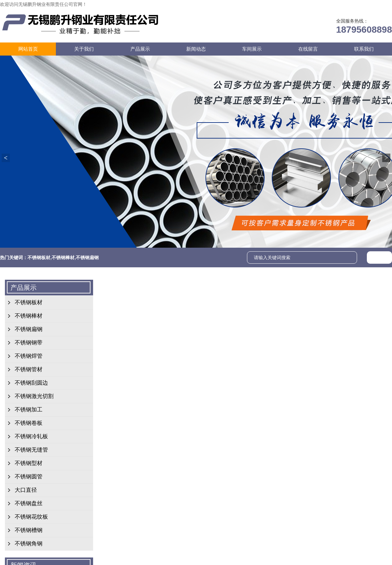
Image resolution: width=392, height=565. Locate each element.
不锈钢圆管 (29, 477)
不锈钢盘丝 (29, 503)
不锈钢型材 (29, 463)
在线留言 (319, 4)
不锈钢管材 (29, 369)
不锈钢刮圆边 (31, 383)
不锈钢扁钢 (87, 258)
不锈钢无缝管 (31, 450)
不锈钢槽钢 (29, 530)
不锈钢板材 (39, 258)
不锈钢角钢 (29, 544)
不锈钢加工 (29, 410)
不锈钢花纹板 (31, 517)
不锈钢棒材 (63, 258)
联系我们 (347, 4)
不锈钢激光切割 (34, 396)
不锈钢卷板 (29, 423)
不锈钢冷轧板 (31, 436)
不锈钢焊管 (29, 356)
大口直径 (26, 490)
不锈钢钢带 (29, 343)
